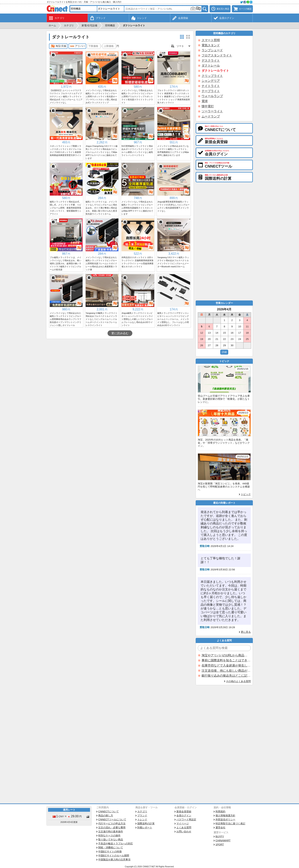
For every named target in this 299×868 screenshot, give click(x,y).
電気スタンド (211, 45)
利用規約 (220, 811)
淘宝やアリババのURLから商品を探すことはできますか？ (226, 655)
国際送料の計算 (146, 823)
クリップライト (212, 76)
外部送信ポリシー (225, 819)
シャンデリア (211, 81)
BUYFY (220, 836)
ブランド (142, 815)
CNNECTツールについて (112, 819)
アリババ (77, 46)
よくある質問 (184, 827)
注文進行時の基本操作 (111, 831)
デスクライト (211, 61)
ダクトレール (211, 65)
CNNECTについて (109, 811)
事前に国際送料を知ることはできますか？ (226, 660)
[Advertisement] (120, 368)
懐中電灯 (208, 106)
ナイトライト (211, 86)
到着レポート (145, 827)
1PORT (220, 844)
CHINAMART (223, 840)
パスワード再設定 (186, 819)
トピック (246, 494)
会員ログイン (184, 815)
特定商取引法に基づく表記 (230, 823)
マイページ (183, 823)
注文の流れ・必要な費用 (112, 827)
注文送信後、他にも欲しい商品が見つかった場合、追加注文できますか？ (226, 671)
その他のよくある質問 (238, 681)
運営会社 (220, 827)
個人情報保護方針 (225, 815)
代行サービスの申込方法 (112, 823)
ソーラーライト (212, 111)
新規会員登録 (184, 811)
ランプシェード (212, 50)
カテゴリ (142, 811)
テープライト (211, 91)
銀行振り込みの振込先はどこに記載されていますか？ (226, 676)
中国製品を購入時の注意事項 (114, 860)
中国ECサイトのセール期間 (114, 856)
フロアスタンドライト (217, 55)
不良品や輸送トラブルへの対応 (116, 844)
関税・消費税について (111, 848)
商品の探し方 (106, 815)
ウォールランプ (212, 96)
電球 (205, 101)
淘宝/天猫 (58, 46)
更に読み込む (120, 333)
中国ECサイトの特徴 (110, 852)
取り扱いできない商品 (111, 839)
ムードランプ (211, 116)
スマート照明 (211, 40)
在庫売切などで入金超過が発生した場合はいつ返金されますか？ (226, 665)
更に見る (246, 632)
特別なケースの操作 (109, 835)
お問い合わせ (184, 831)
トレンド (142, 819)
